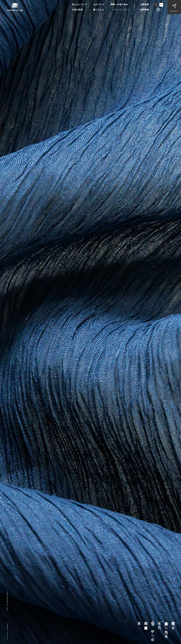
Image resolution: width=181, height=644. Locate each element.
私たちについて (79, 4)
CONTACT (174, 11)
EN (161, 4)
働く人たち (99, 10)
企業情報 (145, 4)
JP (156, 4)
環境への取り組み (119, 4)
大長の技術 (77, 10)
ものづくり (99, 4)
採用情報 (145, 10)
